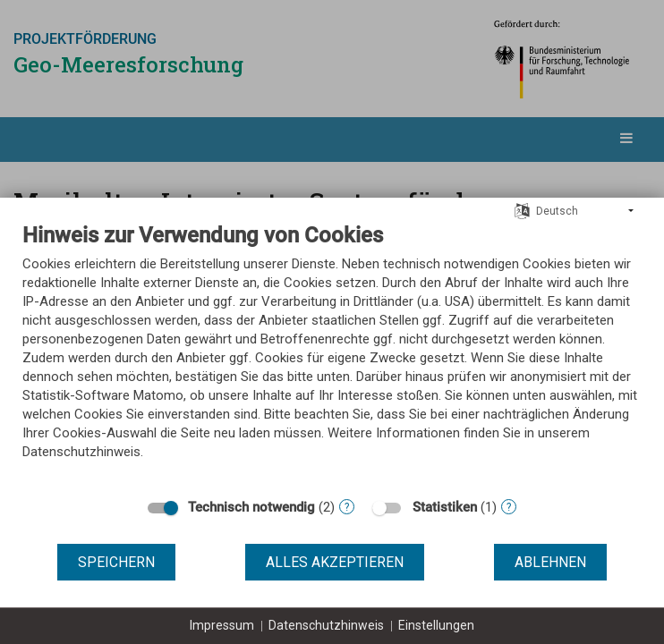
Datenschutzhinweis (326, 625)
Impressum (222, 625)
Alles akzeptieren (335, 562)
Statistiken (445, 507)
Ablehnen (550, 562)
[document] (332, 355)
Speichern (116, 562)
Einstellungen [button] (436, 625)
